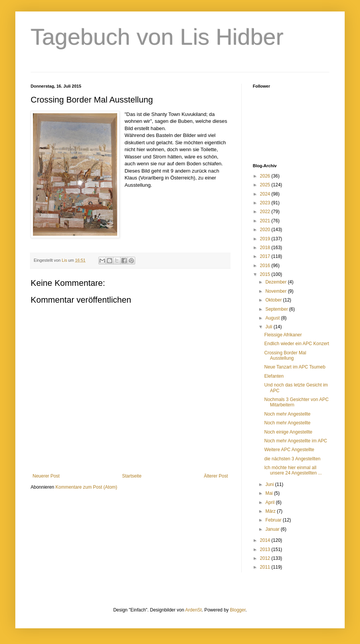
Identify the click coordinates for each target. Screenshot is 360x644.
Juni (270, 484)
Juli (269, 327)
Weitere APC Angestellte (289, 450)
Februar (274, 520)
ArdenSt (194, 610)
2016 (266, 266)
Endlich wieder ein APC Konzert (297, 344)
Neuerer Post (46, 476)
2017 (266, 256)
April (271, 502)
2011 (266, 567)
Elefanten (274, 376)
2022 (266, 212)
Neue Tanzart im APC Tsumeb (295, 367)
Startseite (132, 476)
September (277, 309)
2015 (266, 274)
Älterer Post (216, 476)
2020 (266, 230)
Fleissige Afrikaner (283, 335)
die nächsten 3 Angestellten (292, 459)
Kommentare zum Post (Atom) (86, 487)
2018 (266, 248)
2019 (266, 239)
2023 (266, 203)
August (273, 318)
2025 (266, 185)
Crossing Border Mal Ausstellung (285, 355)
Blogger (238, 610)
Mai (270, 493)
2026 (266, 176)
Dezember (277, 282)
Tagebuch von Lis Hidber (157, 37)
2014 (266, 540)
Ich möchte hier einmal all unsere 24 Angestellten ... (293, 470)
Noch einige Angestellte (288, 432)
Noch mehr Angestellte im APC (296, 441)
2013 (266, 549)
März (271, 511)
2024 (266, 194)
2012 (266, 558)
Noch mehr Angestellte (287, 414)
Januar (273, 529)
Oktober (274, 300)
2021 (266, 221)
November (277, 291)
